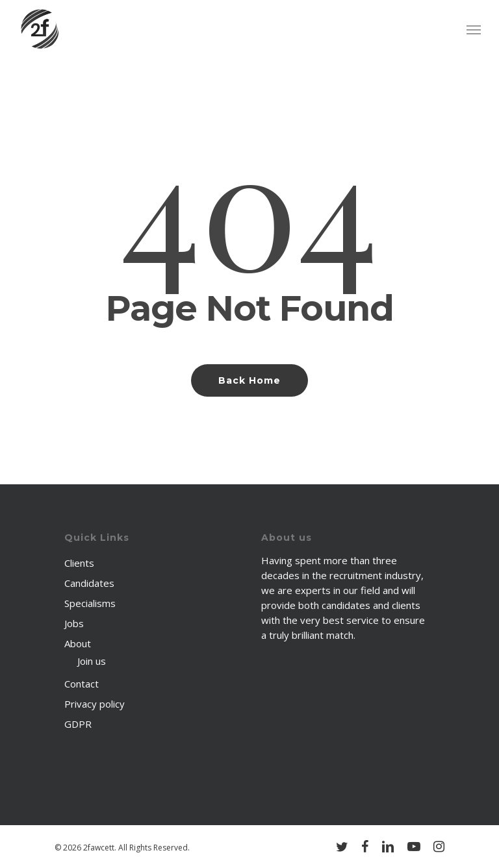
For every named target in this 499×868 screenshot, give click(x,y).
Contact (82, 684)
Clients (79, 563)
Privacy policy (95, 704)
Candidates (89, 583)
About (78, 643)
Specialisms (90, 603)
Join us (92, 661)
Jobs (74, 623)
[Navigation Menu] (474, 29)
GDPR (78, 724)
